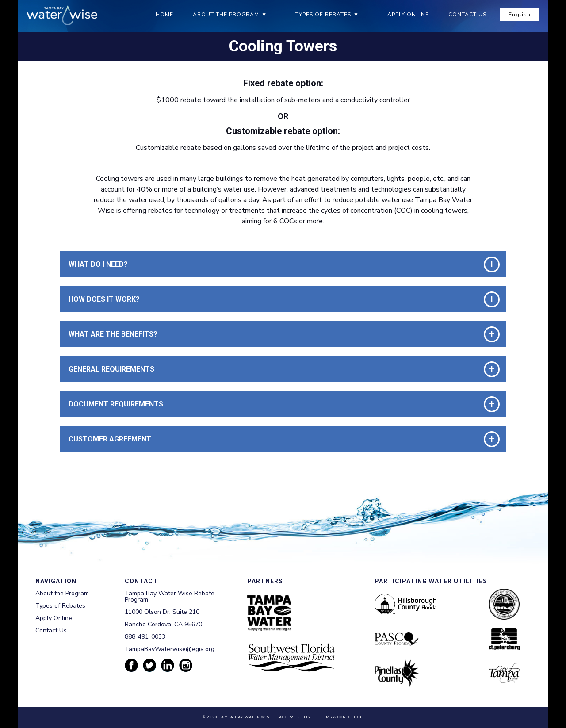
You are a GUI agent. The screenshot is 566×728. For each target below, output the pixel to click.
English (520, 15)
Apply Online (408, 15)
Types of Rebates (323, 15)
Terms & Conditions (341, 717)
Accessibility (295, 717)
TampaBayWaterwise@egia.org (170, 649)
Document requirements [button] (116, 404)
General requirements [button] (111, 369)
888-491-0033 (145, 637)
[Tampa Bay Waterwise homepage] (62, 15)
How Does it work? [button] (104, 299)
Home (164, 15)
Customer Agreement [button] (110, 439)
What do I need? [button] (98, 264)
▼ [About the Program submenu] (264, 15)
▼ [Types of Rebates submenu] (356, 15)
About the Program (226, 15)
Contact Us (467, 15)
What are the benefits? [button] (113, 334)
